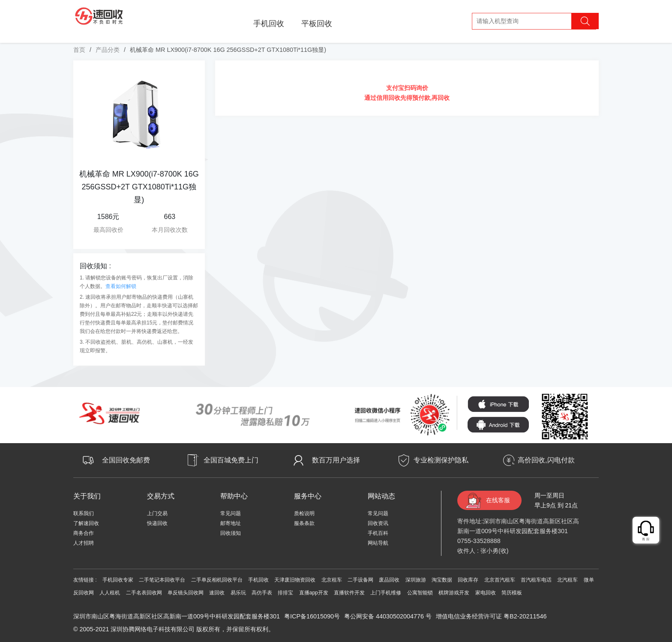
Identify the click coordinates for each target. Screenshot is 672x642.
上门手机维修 (386, 593)
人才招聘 (84, 543)
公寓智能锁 (420, 593)
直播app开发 (314, 593)
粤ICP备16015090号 (312, 616)
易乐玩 (238, 593)
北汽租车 (567, 580)
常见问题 (231, 513)
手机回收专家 (118, 580)
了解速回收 (86, 523)
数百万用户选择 (336, 460)
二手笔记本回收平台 (162, 580)
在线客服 (498, 500)
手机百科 (378, 533)
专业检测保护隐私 (441, 460)
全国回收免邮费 (126, 460)
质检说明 (304, 513)
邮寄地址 (231, 523)
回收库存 (468, 580)
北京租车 (332, 580)
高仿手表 (262, 593)
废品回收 (389, 580)
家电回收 (486, 593)
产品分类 (108, 50)
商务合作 (84, 533)
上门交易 (157, 513)
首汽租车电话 (536, 580)
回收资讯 (378, 523)
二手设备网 (360, 580)
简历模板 (512, 593)
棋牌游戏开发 (454, 593)
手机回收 (269, 24)
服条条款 (304, 523)
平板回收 (317, 24)
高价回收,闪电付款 (546, 460)
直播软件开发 (349, 593)
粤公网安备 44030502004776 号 (388, 616)
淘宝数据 (442, 580)
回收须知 (231, 533)
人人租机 (110, 593)
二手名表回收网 (144, 593)
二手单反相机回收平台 (217, 580)
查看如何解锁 (121, 286)
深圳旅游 (416, 580)
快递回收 (157, 523)
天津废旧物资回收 (295, 580)
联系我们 (84, 513)
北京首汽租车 (500, 580)
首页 (79, 50)
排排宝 (285, 593)
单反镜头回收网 (186, 593)
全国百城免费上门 (231, 460)
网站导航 (378, 543)
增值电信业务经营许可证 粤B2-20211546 (491, 616)
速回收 (217, 593)
